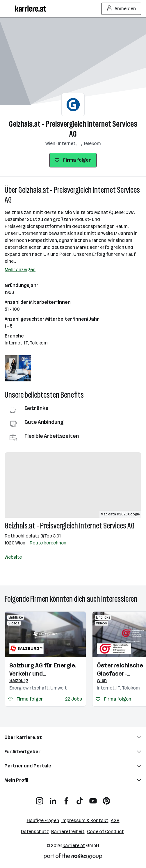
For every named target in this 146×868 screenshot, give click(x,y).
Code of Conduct (105, 832)
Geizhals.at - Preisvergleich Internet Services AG (73, 129)
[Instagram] (40, 799)
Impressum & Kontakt (85, 820)
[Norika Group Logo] (73, 857)
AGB (115, 820)
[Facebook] (66, 799)
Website (13, 557)
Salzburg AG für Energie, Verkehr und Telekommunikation (43, 670)
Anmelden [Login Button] (121, 9)
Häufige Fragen (43, 820)
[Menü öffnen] (8, 9)
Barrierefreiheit (68, 832)
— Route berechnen (46, 543)
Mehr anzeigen (20, 270)
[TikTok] (80, 799)
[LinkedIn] (53, 799)
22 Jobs (74, 699)
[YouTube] (93, 799)
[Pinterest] (106, 799)
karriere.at (74, 845)
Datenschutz (35, 832)
